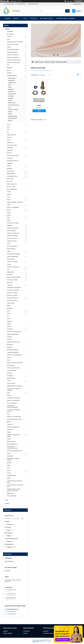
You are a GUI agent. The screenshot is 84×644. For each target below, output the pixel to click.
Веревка (9, 339)
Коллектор (10, 329)
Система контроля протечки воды (14, 482)
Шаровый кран (11, 174)
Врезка (9, 422)
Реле (9, 107)
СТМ (8, 197)
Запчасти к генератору (13, 233)
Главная (7, 18)
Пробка (10, 114)
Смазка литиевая (12, 370)
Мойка (9, 478)
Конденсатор (10, 171)
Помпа (9, 432)
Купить (39, 111)
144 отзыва (69, 1)
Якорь (9, 199)
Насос (9, 124)
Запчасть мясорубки (12, 228)
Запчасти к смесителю (13, 44)
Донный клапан (11, 378)
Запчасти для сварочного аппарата (14, 389)
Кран (8, 414)
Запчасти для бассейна (13, 368)
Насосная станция (12, 145)
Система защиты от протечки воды (15, 486)
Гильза (9, 360)
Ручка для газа (11, 383)
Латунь (9, 140)
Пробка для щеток (12, 300)
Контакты (34, 18)
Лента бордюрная (12, 189)
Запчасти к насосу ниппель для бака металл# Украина (39, 100)
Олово (9, 313)
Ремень (9, 212)
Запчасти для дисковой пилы (15, 363)
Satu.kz (49, 640)
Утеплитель (10, 429)
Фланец (10, 112)
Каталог (16, 18)
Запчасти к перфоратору (14, 60)
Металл (9, 470)
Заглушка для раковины (13, 254)
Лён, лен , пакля (11, 187)
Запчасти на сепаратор (13, 400)
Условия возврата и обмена (65, 18)
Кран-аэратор (11, 365)
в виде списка (80, 75)
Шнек (10, 85)
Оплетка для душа (12, 246)
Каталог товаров (8, 633)
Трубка (10, 87)
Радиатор (10, 225)
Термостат (10, 424)
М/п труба (10, 275)
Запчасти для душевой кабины (13, 435)
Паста (9, 319)
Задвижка (10, 163)
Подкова (9, 337)
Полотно (9, 153)
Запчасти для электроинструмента (12, 406)
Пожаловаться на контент (46, 642)
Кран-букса (10, 344)
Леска (8, 311)
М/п (8, 132)
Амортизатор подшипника (14, 288)
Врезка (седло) (11, 249)
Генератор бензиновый (13, 427)
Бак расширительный (13, 50)
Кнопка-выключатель (13, 350)
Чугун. (9, 393)
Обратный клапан (12, 241)
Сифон (9, 251)
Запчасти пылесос (12, 238)
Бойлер (9, 395)
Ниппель (9, 357)
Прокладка (11, 96)
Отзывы (7, 503)
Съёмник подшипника (13, 352)
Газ (8, 316)
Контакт (9, 473)
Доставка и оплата (46, 18)
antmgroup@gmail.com (12, 609)
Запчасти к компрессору (14, 62)
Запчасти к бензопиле (13, 57)
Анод (8, 39)
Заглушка (10, 373)
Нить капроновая (12, 496)
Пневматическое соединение (15, 386)
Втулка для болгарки (13, 223)
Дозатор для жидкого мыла (14, 451)
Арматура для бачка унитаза (15, 42)
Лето (8, 127)
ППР (8, 65)
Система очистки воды (13, 290)
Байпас (9, 47)
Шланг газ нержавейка (13, 207)
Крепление (10, 282)
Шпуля (9, 220)
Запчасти (9, 37)
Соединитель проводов (13, 398)
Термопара (10, 456)
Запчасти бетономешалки (14, 417)
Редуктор (9, 321)
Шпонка (10, 121)
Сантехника (10, 31)
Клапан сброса (11, 259)
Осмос (9, 381)
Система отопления (12, 262)
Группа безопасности (13, 161)
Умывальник (10, 493)
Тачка (8, 465)
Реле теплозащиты (12, 403)
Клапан (9, 326)
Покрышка (10, 150)
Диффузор (11, 89)
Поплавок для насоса (14, 105)
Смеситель (10, 285)
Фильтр (9, 166)
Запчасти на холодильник (14, 332)
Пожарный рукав (11, 476)
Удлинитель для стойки (13, 342)
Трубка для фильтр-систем (14, 419)
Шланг (9, 210)
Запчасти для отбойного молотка (14, 411)
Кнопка (9, 215)
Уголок (9, 453)
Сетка (9, 244)
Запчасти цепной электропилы (15, 202)
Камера (9, 324)
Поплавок (10, 347)
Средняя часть (12, 83)
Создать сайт (13, 1)
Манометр (11, 98)
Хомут (9, 205)
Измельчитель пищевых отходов (13, 459)
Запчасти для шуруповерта (14, 355)
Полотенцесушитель (12, 298)
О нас (25, 18)
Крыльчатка (11, 92)
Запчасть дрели (11, 231)
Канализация (10, 272)
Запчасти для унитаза (13, 155)
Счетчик (9, 194)
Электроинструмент (12, 52)
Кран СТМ (10, 181)
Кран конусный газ (12, 184)
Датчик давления (13, 118)
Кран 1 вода (10, 179)
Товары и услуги (39, 62)
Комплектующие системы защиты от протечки (14, 490)
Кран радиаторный (12, 176)
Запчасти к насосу (50, 62)
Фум (8, 130)
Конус (8, 468)
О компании (26, 631)
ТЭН (8, 269)
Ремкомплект (11, 80)
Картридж (10, 168)
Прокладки (10, 376)
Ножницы (9, 73)
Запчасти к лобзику (12, 293)
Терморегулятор (11, 135)
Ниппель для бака (13, 116)
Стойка (9, 192)
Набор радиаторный (13, 256)
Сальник (10, 101)
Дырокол (9, 463)
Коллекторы (10, 34)
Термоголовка (11, 303)
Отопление (10, 158)
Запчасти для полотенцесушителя (12, 447)
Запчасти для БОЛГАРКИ (14, 277)
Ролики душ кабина (12, 280)
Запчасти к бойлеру (12, 236)
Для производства (12, 444)
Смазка (9, 439)
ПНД (8, 218)
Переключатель (11, 441)
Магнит (9, 306)
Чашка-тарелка (12, 78)
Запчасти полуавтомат (13, 267)
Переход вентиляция (13, 334)
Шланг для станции (13, 109)
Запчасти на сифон (12, 295)
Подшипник (10, 148)
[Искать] (67, 11)
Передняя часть (12, 94)
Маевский (10, 68)
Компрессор (10, 143)
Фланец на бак (12, 103)
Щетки (9, 70)
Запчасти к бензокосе (13, 55)
